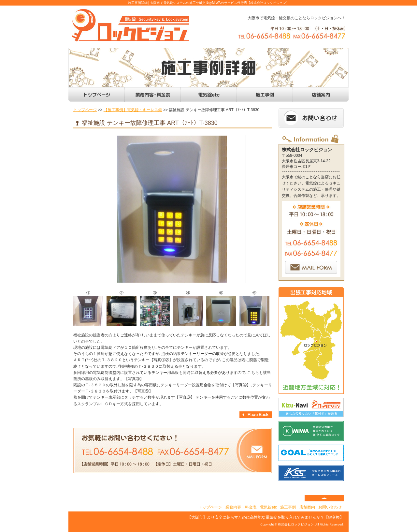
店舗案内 (307, 507)
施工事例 (288, 507)
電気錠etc (268, 507)
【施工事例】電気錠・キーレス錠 (133, 110)
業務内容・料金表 (241, 507)
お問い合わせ (330, 507)
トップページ (85, 110)
